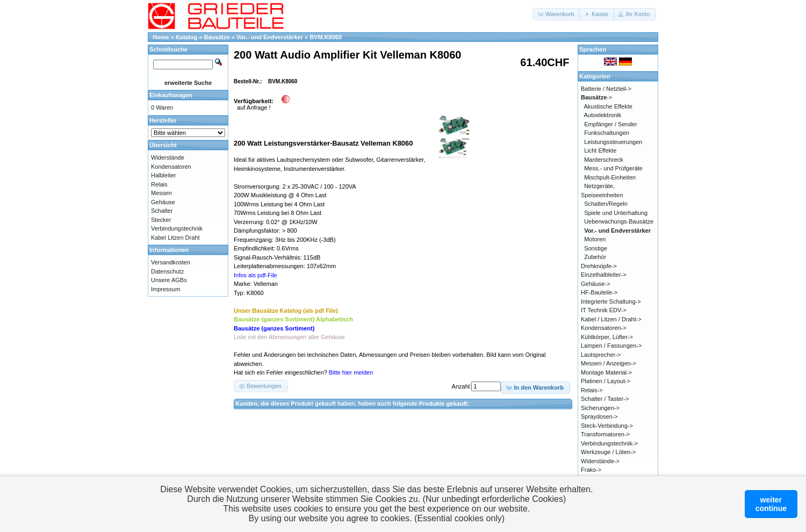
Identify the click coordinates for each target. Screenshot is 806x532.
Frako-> (591, 470)
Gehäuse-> (596, 284)
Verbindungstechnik (177, 228)
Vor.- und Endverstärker (270, 37)
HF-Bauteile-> (599, 292)
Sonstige (596, 248)
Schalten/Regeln (606, 204)
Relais (159, 184)
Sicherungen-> (600, 408)
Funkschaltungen (607, 133)
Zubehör (595, 257)
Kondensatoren (171, 167)
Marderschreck (604, 160)
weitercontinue (771, 504)
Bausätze (217, 37)
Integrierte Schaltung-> (611, 301)
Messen (161, 193)
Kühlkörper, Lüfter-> (607, 337)
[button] (556, 14)
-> (596, 97)
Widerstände (168, 157)
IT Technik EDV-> (604, 310)
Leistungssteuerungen (613, 142)
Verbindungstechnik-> (609, 443)
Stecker (161, 220)
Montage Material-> (606, 372)
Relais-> (592, 390)
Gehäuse (163, 202)
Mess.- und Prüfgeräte (613, 168)
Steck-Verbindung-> (607, 426)
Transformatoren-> (605, 434)
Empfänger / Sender (610, 124)
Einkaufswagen (171, 95)
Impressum (165, 289)
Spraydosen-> (599, 416)
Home (161, 37)
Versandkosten (171, 262)
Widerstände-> (600, 461)
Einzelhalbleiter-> (604, 275)
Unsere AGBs (169, 280)
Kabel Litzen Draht (175, 238)
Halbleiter (163, 175)
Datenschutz (167, 271)
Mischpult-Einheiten (610, 177)
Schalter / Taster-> (605, 399)
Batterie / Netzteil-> (606, 89)
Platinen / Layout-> (606, 381)
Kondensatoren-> (604, 328)
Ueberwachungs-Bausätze (619, 221)
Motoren (595, 239)
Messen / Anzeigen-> (609, 363)
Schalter (162, 211)
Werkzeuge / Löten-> (608, 452)
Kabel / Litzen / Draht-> (611, 319)
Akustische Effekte (608, 106)
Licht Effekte (600, 150)
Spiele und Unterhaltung (616, 213)
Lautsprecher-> (601, 355)
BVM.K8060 (326, 37)
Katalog (186, 37)
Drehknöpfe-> (599, 266)
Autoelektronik (603, 115)
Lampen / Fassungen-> (611, 346)
